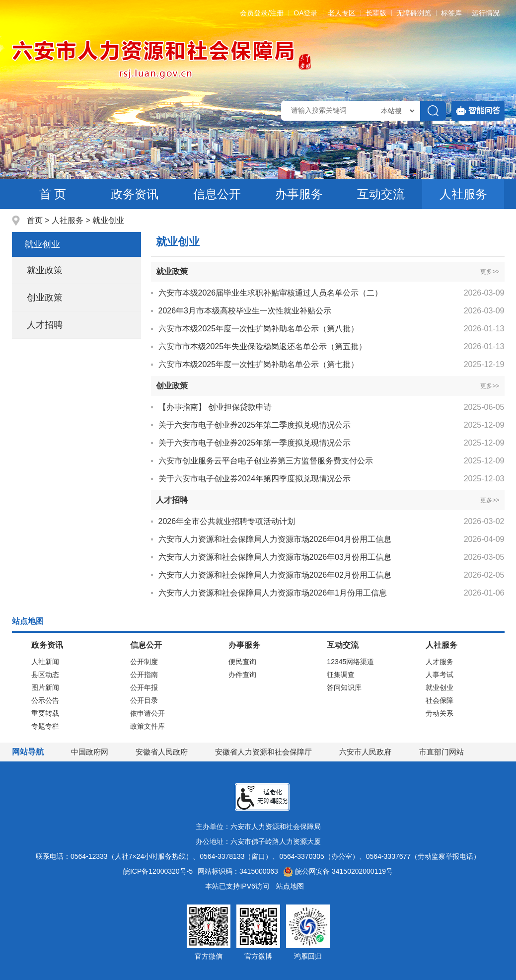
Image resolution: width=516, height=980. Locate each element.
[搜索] (433, 111)
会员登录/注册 (262, 13)
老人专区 (342, 13)
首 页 (53, 194)
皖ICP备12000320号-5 (158, 871)
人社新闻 (45, 662)
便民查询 (242, 662)
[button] (376, 13)
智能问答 (478, 111)
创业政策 (45, 298)
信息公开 (217, 194)
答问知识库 (344, 687)
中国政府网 (90, 752)
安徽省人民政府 (162, 752)
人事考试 (440, 675)
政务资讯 (135, 194)
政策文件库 (147, 726)
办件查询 (242, 675)
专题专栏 (45, 726)
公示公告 (45, 700)
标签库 (451, 13)
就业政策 (45, 270)
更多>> (490, 272)
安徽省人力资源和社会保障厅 (263, 752)
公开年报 (144, 687)
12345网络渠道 (350, 662)
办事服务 (299, 194)
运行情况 (486, 13)
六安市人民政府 (365, 752)
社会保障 (440, 700)
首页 (35, 220)
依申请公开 (147, 713)
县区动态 (45, 675)
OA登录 (305, 13)
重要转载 (45, 713)
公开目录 (144, 700)
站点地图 (290, 886)
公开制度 (144, 662)
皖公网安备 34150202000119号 (338, 871)
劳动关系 (440, 713)
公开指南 (144, 675)
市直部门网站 (446, 752)
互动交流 (381, 194)
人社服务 (463, 194)
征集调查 (341, 675)
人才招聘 (45, 325)
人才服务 (440, 662)
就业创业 (108, 220)
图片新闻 (45, 687)
